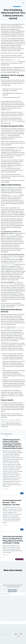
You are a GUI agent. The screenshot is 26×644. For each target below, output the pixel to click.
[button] (23, 3)
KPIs (6, 136)
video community (14, 258)
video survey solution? (7, 284)
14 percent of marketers (16, 329)
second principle (15, 195)
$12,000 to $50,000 (19, 149)
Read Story (6, 489)
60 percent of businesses (11, 122)
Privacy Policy (3, 634)
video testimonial (10, 235)
